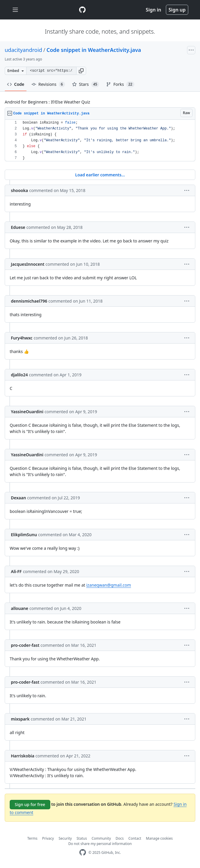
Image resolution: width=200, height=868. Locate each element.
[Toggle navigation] (15, 10)
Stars (86, 84)
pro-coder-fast (25, 645)
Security (65, 838)
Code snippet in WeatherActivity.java (94, 50)
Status (82, 838)
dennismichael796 (29, 301)
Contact (135, 838)
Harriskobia (23, 756)
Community (101, 838)
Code (16, 84)
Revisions (48, 84)
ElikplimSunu (24, 535)
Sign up (177, 10)
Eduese (18, 227)
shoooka (19, 190)
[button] (81, 71)
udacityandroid (23, 50)
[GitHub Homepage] (83, 853)
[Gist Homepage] (82, 10)
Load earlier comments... (100, 175)
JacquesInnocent (28, 264)
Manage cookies (159, 838)
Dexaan (18, 498)
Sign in (154, 10)
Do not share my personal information (100, 844)
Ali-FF (16, 571)
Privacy (48, 838)
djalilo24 (19, 375)
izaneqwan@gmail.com (109, 585)
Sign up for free (30, 804)
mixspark (20, 719)
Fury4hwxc (22, 338)
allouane (20, 608)
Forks (120, 84)
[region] (100, 141)
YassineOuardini (27, 412)
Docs (120, 838)
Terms (32, 838)
